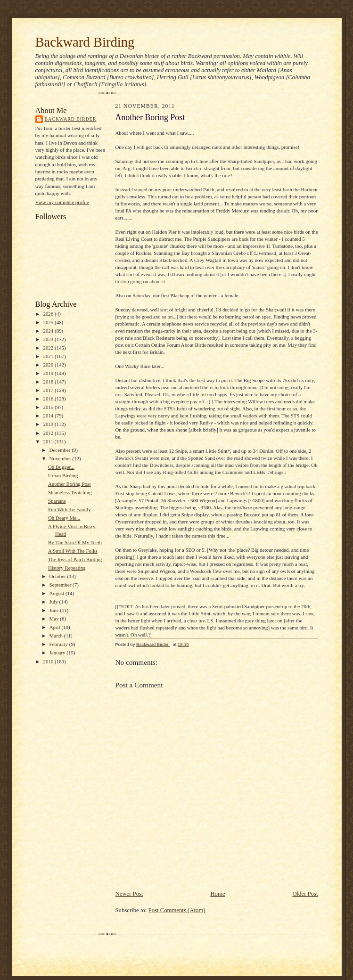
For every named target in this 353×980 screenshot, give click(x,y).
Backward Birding (85, 42)
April (56, 627)
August (57, 593)
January (58, 653)
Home (218, 894)
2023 (49, 339)
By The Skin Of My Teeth (75, 542)
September (61, 585)
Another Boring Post (70, 484)
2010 (49, 661)
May (55, 619)
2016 (49, 399)
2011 (49, 441)
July (54, 602)
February (59, 644)
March (57, 636)
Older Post (305, 894)
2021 (49, 356)
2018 (49, 382)
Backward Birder (71, 119)
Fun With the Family (70, 509)
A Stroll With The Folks (73, 551)
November (61, 458)
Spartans (57, 501)
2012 (49, 433)
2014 (49, 416)
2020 (49, 365)
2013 (49, 424)
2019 (49, 373)
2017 (49, 390)
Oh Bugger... (61, 467)
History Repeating (67, 568)
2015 (49, 407)
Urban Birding (63, 475)
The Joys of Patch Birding (75, 559)
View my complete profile (62, 202)
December (61, 450)
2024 (49, 331)
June (55, 610)
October (58, 576)
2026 (49, 314)
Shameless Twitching (70, 492)
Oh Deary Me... (64, 518)
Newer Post (129, 894)
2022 (49, 348)
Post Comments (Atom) (177, 910)
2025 (49, 322)
